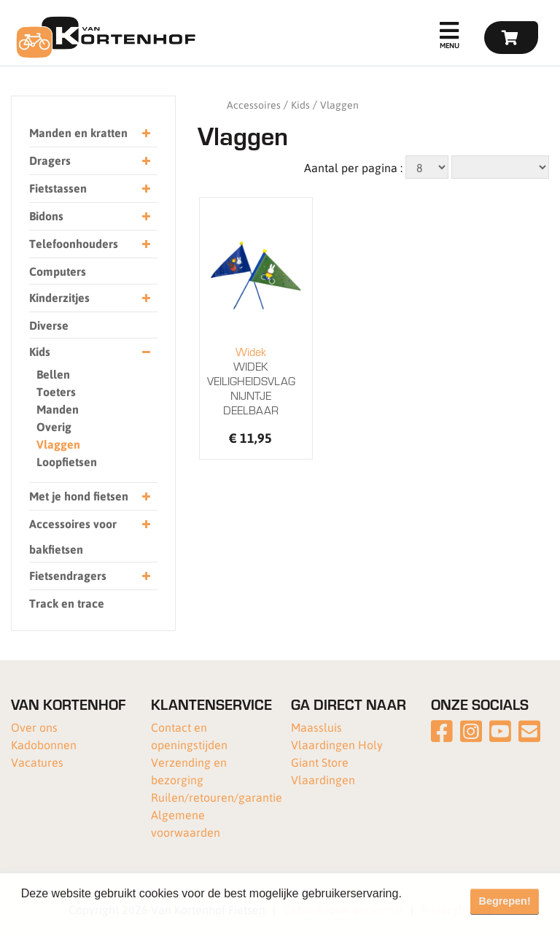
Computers (58, 271)
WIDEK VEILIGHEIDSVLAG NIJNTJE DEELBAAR (251, 381)
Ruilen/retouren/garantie (217, 797)
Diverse (49, 325)
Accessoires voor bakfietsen (90, 534)
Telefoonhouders (90, 244)
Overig (54, 426)
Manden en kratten (90, 133)
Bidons (90, 216)
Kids (90, 352)
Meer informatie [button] (64, 913)
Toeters (56, 391)
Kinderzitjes (90, 298)
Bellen (53, 374)
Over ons (34, 727)
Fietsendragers (90, 576)
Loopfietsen (67, 461)
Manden (58, 409)
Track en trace (67, 603)
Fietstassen (90, 189)
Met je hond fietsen (90, 496)
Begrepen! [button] (505, 901)
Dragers (90, 161)
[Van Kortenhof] (104, 37)
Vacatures (37, 762)
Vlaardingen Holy (337, 744)
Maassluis (316, 727)
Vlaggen (58, 444)
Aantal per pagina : (353, 167)
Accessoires (254, 104)
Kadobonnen (44, 744)
